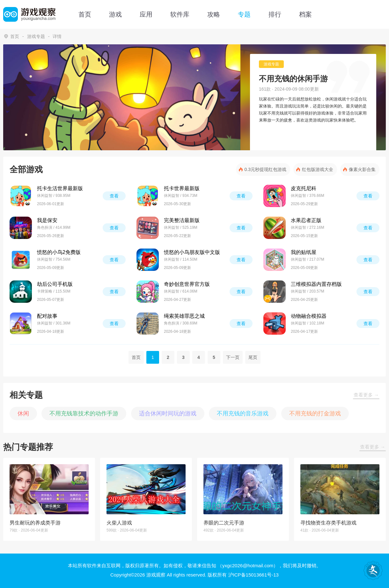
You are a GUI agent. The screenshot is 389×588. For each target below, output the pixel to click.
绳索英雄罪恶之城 (184, 316)
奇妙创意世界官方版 (187, 284)
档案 (305, 14)
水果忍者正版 (306, 220)
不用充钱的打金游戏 (315, 413)
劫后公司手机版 (55, 284)
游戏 (115, 14)
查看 (114, 196)
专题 (244, 14)
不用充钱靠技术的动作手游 (84, 413)
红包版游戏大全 (318, 169)
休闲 (23, 413)
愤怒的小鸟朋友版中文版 (192, 252)
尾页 (253, 357)
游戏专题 (36, 36)
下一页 (233, 357)
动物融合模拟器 (309, 316)
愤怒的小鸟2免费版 (59, 252)
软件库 (180, 14)
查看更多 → (366, 395)
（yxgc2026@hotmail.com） (248, 566)
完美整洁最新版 (182, 220)
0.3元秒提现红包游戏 (265, 169)
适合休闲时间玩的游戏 (168, 413)
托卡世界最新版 (182, 188)
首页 (85, 14)
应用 (146, 14)
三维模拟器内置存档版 (316, 284)
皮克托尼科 (304, 188)
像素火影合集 (362, 169)
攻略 (214, 14)
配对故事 (47, 316)
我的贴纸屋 (304, 252)
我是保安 (47, 220)
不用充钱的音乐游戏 (243, 413)
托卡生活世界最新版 (60, 188)
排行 (275, 14)
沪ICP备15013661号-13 (253, 575)
